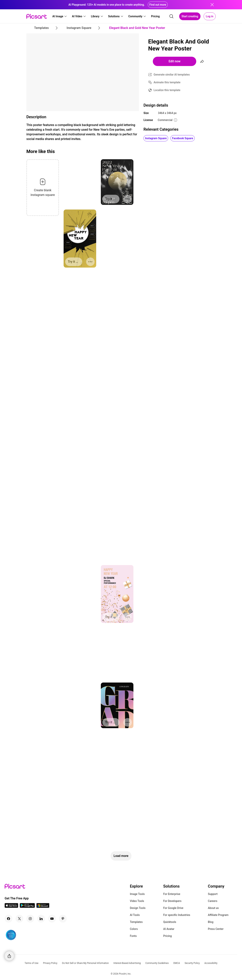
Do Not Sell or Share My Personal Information (85, 963)
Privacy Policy (50, 963)
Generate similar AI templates (172, 75)
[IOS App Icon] (11, 907)
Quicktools (170, 922)
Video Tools (137, 901)
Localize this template (167, 90)
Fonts (133, 936)
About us (213, 908)
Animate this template (167, 82)
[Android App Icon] (27, 907)
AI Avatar (169, 929)
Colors (134, 929)
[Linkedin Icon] (41, 919)
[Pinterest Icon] (63, 919)
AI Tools (135, 915)
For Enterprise (172, 894)
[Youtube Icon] (52, 919)
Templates (136, 922)
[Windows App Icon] (43, 907)
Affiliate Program (218, 915)
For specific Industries (177, 915)
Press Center (216, 929)
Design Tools (138, 908)
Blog (211, 922)
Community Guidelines (157, 963)
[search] (171, 16)
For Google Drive (173, 908)
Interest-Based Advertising (127, 963)
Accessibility (211, 963)
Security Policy (192, 963)
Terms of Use (32, 963)
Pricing (168, 936)
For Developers (172, 901)
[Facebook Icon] (9, 919)
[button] (60, 16)
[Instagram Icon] (30, 919)
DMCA (177, 963)
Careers (213, 901)
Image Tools (137, 894)
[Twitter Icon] (19, 919)
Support (213, 894)
